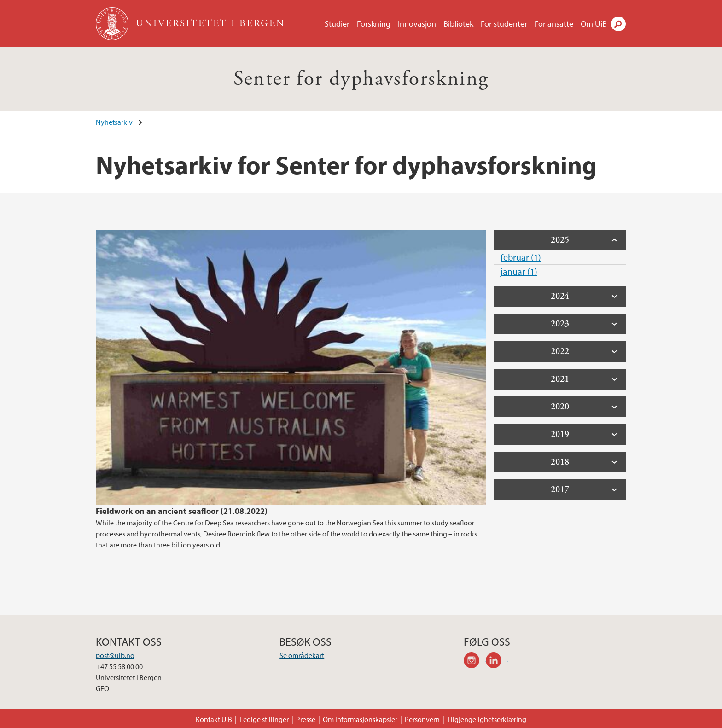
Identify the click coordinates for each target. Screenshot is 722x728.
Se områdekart (302, 655)
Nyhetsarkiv (114, 122)
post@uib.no (115, 655)
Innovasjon (417, 24)
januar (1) (519, 271)
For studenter (504, 24)
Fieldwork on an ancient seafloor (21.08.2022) (182, 511)
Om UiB (594, 24)
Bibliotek (458, 24)
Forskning (374, 24)
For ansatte (554, 24)
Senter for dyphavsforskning (361, 79)
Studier (337, 24)
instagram (475, 662)
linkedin (497, 662)
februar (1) (521, 257)
